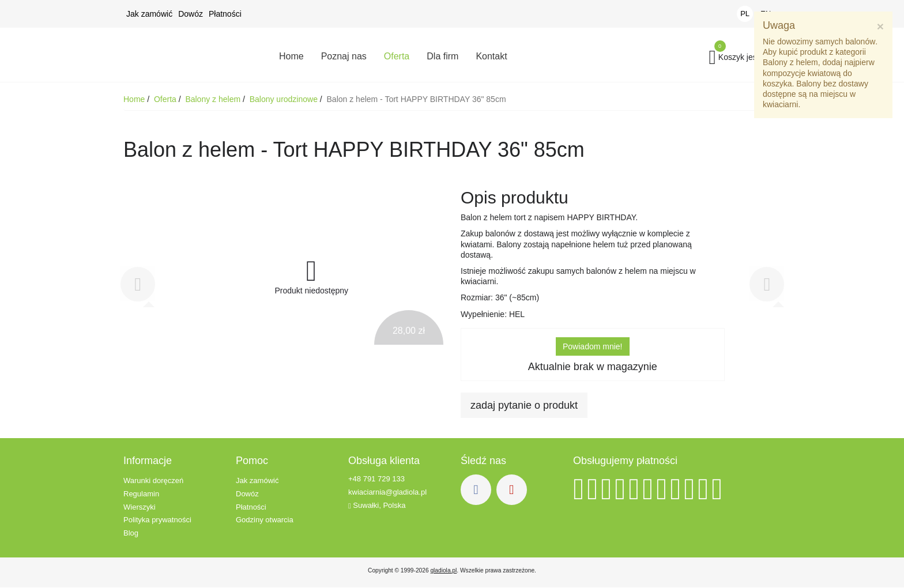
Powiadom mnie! (593, 347)
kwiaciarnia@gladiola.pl (387, 493)
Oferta (166, 100)
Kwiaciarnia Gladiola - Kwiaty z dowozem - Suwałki (190, 55)
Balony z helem (214, 100)
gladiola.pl (443, 571)
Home (135, 100)
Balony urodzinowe (285, 100)
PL (745, 14)
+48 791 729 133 (376, 479)
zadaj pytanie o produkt (524, 406)
